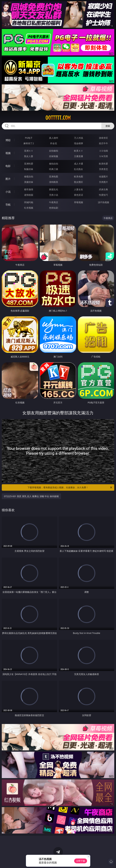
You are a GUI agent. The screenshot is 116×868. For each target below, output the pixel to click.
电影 (8, 166)
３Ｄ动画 (103, 151)
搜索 (108, 126)
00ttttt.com (58, 118)
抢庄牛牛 (103, 143)
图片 (8, 179)
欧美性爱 (103, 164)
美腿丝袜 (29, 182)
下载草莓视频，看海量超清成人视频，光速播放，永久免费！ (70, 487)
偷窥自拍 (29, 176)
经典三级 (54, 169)
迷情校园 (29, 195)
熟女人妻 (29, 156)
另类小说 (54, 195)
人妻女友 (79, 189)
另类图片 (103, 182)
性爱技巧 (103, 195)
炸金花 (54, 143)
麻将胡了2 (29, 143)
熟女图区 (79, 182)
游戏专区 (103, 138)
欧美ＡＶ (79, 151)
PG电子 (29, 138)
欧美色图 (79, 176)
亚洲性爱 (29, 164)
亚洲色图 (54, 176)
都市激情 (29, 189)
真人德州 (54, 138)
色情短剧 (54, 208)
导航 (8, 205)
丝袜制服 (54, 156)
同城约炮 (29, 202)
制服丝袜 (29, 169)
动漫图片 (103, 176)
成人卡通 (79, 164)
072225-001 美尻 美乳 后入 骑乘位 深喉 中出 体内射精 (31, 496)
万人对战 (79, 138)
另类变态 (103, 169)
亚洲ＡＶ (29, 151)
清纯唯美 (54, 182)
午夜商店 (54, 202)
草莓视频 (79, 202)
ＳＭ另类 (103, 156)
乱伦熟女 (79, 169)
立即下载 (81, 861)
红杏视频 (29, 208)
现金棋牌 (79, 143)
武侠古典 (103, 189)
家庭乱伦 (54, 189)
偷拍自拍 (54, 164)
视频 (8, 153)
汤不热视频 (103, 202)
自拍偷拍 (54, 151)
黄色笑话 (79, 195)
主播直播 (79, 156)
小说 (8, 192)
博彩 (8, 140)
